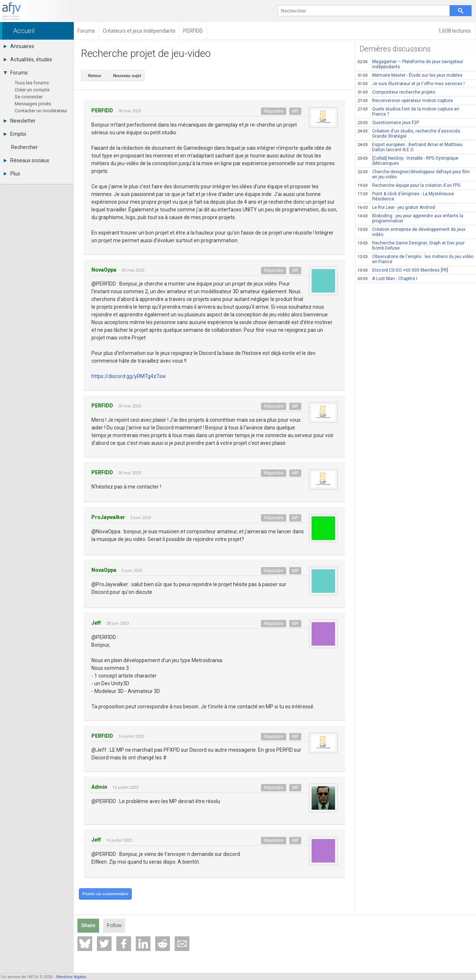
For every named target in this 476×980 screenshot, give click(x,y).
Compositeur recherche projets (396, 92)
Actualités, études (28, 59)
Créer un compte (32, 90)
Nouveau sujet (126, 75)
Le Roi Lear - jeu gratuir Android (396, 207)
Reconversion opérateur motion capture (405, 101)
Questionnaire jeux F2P (388, 123)
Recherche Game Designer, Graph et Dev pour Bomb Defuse (411, 246)
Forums (16, 73)
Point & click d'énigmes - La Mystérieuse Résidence (406, 196)
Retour (94, 75)
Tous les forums (32, 83)
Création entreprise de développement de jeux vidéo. (411, 232)
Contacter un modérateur (41, 111)
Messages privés (33, 104)
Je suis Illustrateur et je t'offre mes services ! (411, 84)
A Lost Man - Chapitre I (387, 279)
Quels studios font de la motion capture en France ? (408, 112)
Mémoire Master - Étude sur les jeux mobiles (410, 75)
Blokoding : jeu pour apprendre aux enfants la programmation (410, 218)
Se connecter (29, 97)
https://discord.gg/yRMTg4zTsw (129, 375)
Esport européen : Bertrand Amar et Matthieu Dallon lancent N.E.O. (410, 147)
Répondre (274, 110)
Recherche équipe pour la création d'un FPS (409, 185)
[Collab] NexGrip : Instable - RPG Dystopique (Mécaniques (408, 161)
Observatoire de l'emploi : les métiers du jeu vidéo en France (415, 259)
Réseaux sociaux (26, 160)
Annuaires (19, 46)
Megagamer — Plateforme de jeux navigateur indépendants (410, 64)
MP (295, 110)
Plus (12, 174)
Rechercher (24, 147)
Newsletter (20, 121)
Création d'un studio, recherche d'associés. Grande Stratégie (409, 134)
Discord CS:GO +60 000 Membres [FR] (403, 270)
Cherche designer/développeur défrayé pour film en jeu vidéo (414, 174)
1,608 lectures (455, 31)
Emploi (15, 134)
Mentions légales (71, 977)
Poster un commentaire (105, 893)
